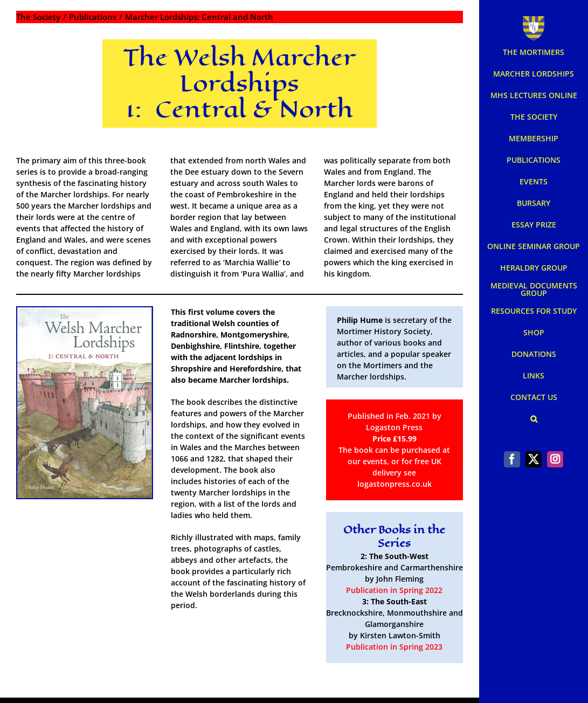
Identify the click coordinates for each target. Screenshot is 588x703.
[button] (534, 419)
